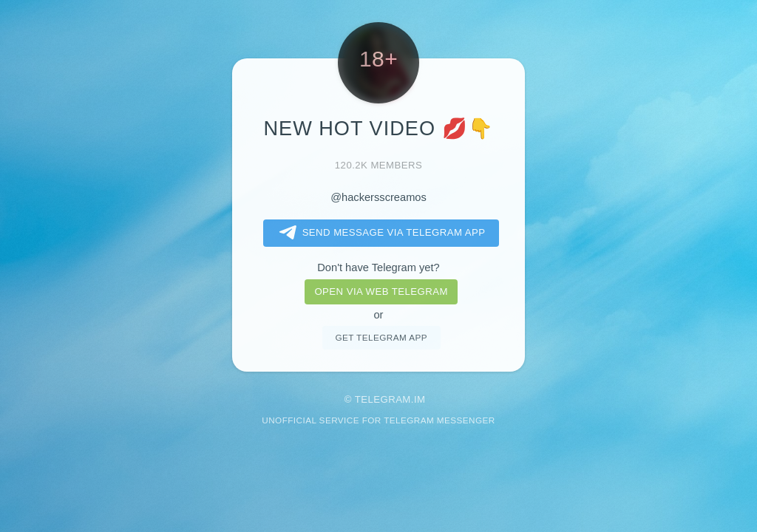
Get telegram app (381, 337)
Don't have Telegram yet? (378, 267)
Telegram (383, 399)
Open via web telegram (381, 291)
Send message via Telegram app (380, 233)
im (420, 399)
